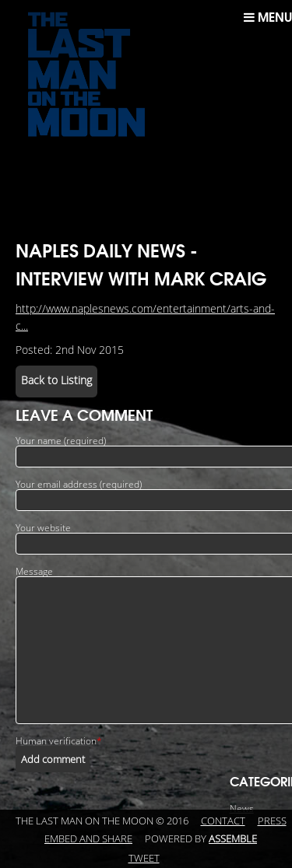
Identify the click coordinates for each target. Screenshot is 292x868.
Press (272, 821)
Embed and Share (88, 839)
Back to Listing (56, 381)
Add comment (53, 759)
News (242, 809)
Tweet (144, 859)
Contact (223, 821)
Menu (268, 17)
